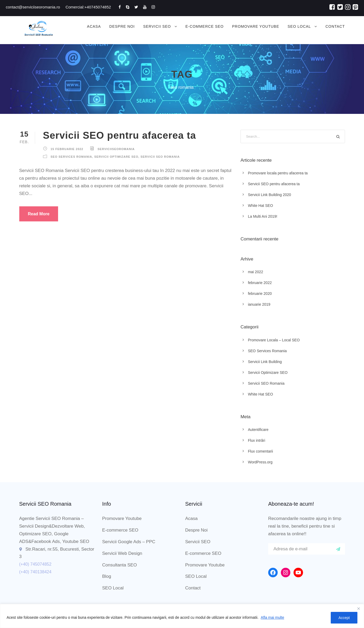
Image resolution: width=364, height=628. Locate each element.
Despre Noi (122, 26)
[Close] (358, 608)
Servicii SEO (157, 26)
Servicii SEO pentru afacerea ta (120, 135)
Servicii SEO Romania (160, 157)
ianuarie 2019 (259, 304)
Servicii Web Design (122, 553)
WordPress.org (260, 462)
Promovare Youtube (256, 26)
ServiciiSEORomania (116, 149)
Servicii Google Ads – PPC (129, 542)
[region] (182, 616)
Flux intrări (256, 440)
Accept (344, 618)
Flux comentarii (260, 451)
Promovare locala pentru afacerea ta (278, 173)
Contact (335, 26)
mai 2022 (256, 272)
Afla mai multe (273, 617)
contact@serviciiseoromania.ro (33, 7)
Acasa (94, 26)
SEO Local (299, 26)
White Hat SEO (260, 206)
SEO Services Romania (71, 157)
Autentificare (258, 430)
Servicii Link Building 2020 (269, 195)
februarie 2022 (260, 283)
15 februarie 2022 (67, 149)
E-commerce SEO (205, 26)
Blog (107, 576)
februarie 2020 (260, 294)
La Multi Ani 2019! (263, 216)
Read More (39, 214)
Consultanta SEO (119, 565)
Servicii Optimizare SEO (116, 157)
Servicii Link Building (265, 362)
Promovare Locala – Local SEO (274, 340)
